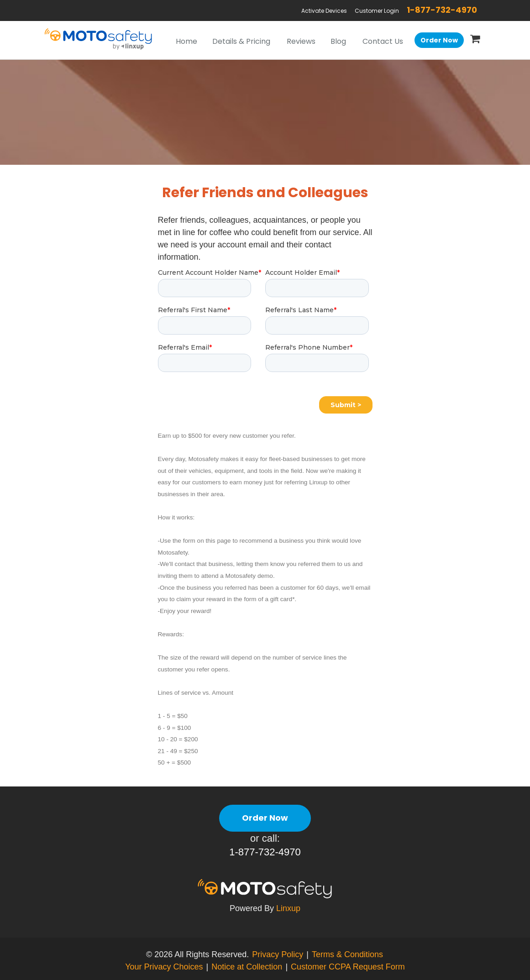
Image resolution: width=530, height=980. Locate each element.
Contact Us (383, 41)
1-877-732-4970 (442, 10)
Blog (338, 41)
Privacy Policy (278, 954)
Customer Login (377, 11)
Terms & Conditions (347, 954)
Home (186, 41)
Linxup (288, 908)
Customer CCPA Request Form (348, 967)
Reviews (301, 41)
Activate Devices (324, 11)
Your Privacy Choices (164, 967)
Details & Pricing (241, 41)
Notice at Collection (247, 967)
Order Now (439, 40)
